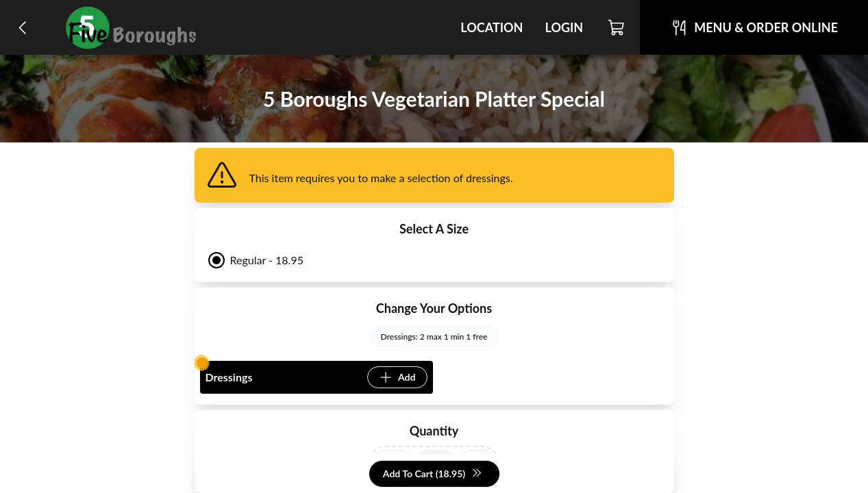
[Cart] (617, 27)
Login (564, 27)
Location (492, 27)
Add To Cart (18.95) (433, 474)
